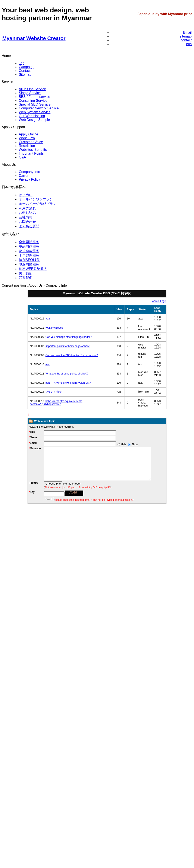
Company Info (29, 172)
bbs (189, 44)
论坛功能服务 (29, 251)
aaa (48, 319)
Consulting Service (33, 101)
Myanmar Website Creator (34, 38)
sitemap (186, 36)
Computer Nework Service (39, 108)
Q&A (22, 157)
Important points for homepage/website (68, 346)
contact (186, 40)
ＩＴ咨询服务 (29, 255)
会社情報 (26, 217)
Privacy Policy (29, 179)
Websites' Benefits (33, 150)
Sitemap (25, 75)
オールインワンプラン (36, 199)
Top (22, 63)
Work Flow (27, 138)
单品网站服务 (29, 246)
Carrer (24, 176)
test (48, 364)
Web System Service (35, 112)
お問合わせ (27, 222)
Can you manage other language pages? (69, 337)
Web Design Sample (34, 120)
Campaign (27, 67)
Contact (25, 71)
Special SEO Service (35, 104)
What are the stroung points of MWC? (67, 374)
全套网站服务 (29, 242)
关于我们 (26, 273)
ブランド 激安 (54, 392)
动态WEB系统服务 (33, 269)
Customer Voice (31, 142)
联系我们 (26, 278)
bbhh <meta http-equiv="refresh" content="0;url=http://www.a (56, 403)
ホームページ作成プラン (38, 204)
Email (187, 33)
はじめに (26, 195)
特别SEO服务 (29, 260)
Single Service (30, 93)
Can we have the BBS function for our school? (72, 355)
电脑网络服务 (29, 264)
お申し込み (27, 213)
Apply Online (29, 134)
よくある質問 (29, 226)
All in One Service (32, 89)
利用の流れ (27, 208)
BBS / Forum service (35, 97)
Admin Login (159, 301)
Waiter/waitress (54, 328)
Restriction (27, 146)
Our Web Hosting (32, 116)
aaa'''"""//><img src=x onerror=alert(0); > (68, 383)
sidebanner (24, 644)
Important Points (31, 153)
